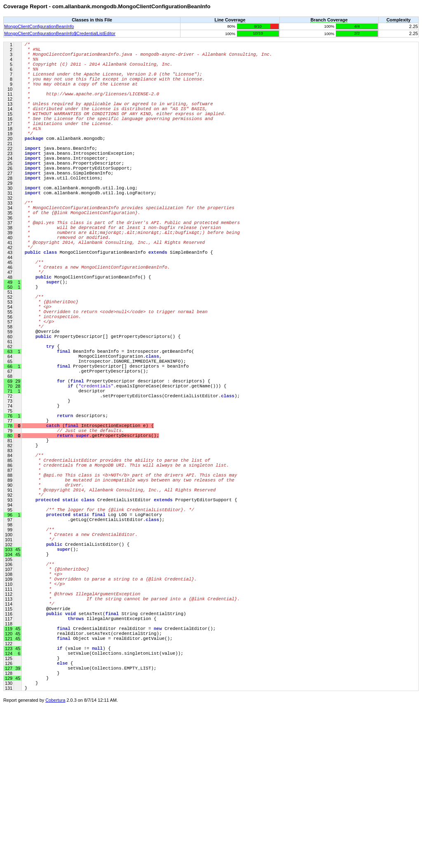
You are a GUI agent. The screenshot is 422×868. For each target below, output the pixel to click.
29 (17, 466)
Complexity (399, 20)
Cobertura (55, 862)
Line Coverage (230, 20)
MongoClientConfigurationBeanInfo (39, 26)
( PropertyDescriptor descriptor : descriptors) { (117, 466)
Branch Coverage (329, 20)
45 (17, 800)
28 (17, 472)
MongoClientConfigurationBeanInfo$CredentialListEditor (60, 33)
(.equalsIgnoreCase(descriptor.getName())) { (125, 472)
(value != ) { (68, 800)
